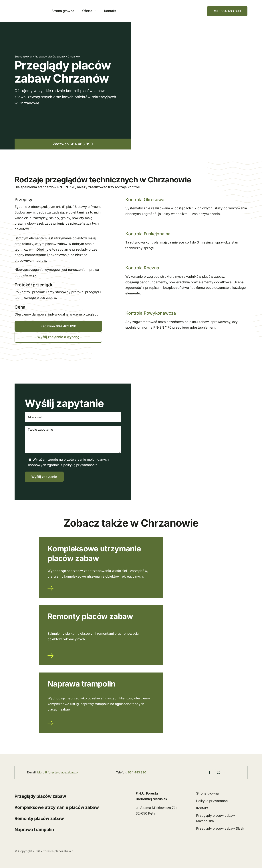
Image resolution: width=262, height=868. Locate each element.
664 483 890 (137, 772)
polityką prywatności (79, 465)
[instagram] (219, 772)
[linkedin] (228, 771)
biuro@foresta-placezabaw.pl (58, 772)
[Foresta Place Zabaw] (191, 773)
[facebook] (209, 772)
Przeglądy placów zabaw (50, 56)
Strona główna (23, 56)
